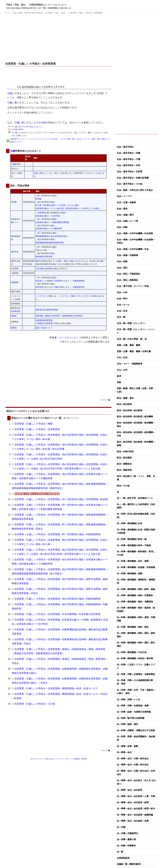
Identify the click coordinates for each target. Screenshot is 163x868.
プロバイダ (81, 296)
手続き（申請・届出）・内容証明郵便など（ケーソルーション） (37, 5)
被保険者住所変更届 (44, 256)
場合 (54, 196)
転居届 (38, 199)
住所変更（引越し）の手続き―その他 (35, 704)
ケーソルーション (69, 338)
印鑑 (56, 287)
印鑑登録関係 (78, 281)
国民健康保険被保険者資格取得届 (50, 243)
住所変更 (41, 213)
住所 (39, 287)
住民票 (14, 202)
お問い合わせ (50, 759)
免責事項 (77, 759)
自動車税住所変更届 (44, 320)
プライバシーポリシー (64, 759)
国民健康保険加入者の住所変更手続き (52, 236)
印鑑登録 (15, 282)
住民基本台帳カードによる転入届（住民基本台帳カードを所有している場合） (68, 208)
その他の (43, 123)
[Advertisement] (59, 38)
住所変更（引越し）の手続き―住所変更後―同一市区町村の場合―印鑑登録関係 (57, 534)
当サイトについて (37, 759)
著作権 (84, 759)
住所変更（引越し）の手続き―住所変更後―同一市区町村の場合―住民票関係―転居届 (61, 499)
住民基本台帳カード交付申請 (48, 216)
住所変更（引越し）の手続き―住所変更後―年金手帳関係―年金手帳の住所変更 (57, 614)
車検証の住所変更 (45, 323)
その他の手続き (18, 129)
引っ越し (15, 133)
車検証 (14, 316)
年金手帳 (15, 269)
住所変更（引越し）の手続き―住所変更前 (37, 429)
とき (82, 261)
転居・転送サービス (44, 328)
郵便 (13, 328)
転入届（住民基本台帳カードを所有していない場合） (58, 205)
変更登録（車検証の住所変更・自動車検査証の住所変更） (60, 316)
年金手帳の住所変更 (44, 269)
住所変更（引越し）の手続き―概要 (34, 424)
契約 (95, 296)
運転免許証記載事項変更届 (47, 310)
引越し (11, 87)
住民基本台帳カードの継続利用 (49, 229)
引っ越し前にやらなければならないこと (27, 127)
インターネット (42, 296)
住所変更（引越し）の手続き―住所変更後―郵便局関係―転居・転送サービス (56, 688)
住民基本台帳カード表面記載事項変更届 (52, 222)
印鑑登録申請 (78, 287)
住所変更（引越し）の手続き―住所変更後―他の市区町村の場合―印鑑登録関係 (57, 599)
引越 (12, 151)
